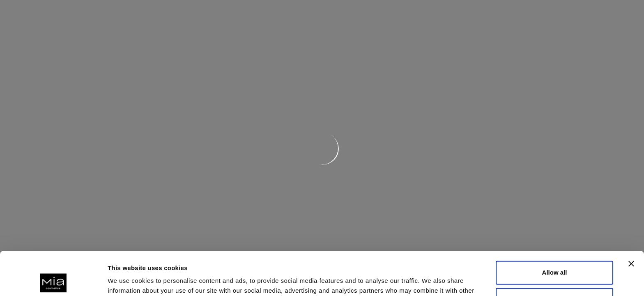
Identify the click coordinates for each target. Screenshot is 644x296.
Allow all (555, 229)
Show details (127, 280)
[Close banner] (631, 220)
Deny (555, 256)
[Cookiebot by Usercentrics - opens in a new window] (53, 280)
